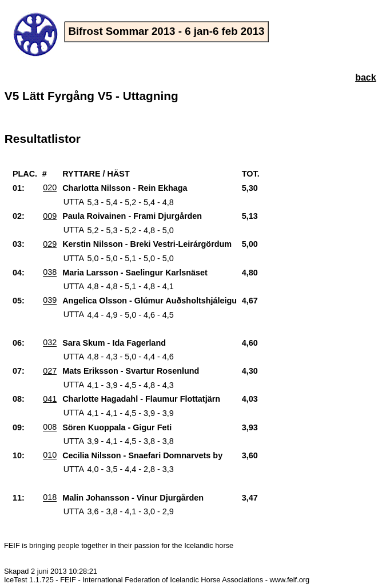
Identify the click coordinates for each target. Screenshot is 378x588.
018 (50, 498)
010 (50, 455)
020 (50, 188)
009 (50, 216)
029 (50, 244)
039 (50, 301)
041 (50, 399)
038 (50, 273)
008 (50, 427)
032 (50, 343)
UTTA (74, 202)
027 (50, 371)
